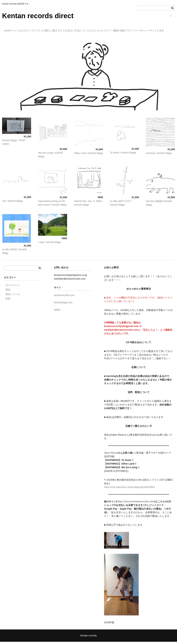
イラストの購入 (58, 29)
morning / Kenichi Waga (159, 155)
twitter (57, 312)
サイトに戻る (44, 36)
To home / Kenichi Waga (123, 155)
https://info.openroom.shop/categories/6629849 (129, 489)
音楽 (8, 301)
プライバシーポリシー (18, 36)
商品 (8, 292)
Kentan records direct (38, 16)
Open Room (111, 455)
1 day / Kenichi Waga (49, 244)
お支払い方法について (107, 29)
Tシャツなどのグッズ (31, 29)
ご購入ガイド (81, 29)
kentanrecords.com (64, 297)
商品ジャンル (13, 296)
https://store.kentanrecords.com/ (136, 504)
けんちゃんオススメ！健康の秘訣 (145, 29)
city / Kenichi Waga (12, 203)
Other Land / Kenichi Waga (88, 155)
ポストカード (13, 287)
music (9, 29)
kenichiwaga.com (63, 305)
